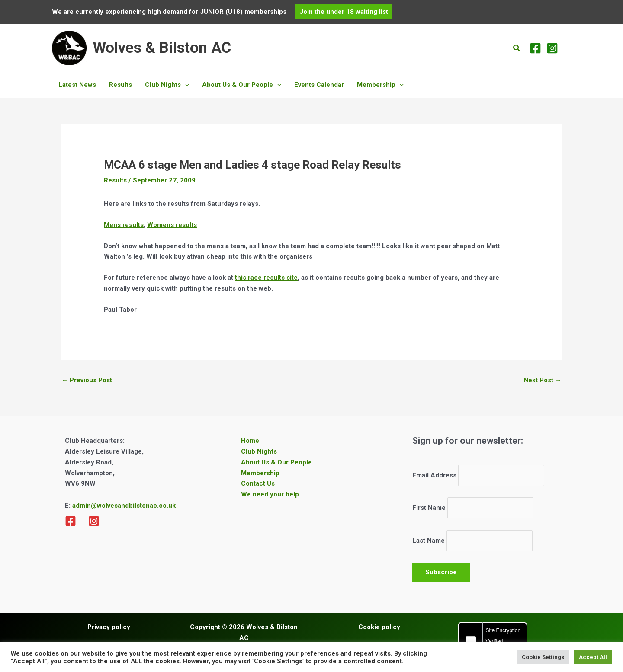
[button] (344, 12)
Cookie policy (379, 627)
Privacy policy (109, 627)
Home (250, 441)
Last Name (429, 541)
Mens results (124, 225)
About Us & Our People (276, 462)
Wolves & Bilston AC (162, 48)
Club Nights (259, 451)
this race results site (266, 278)
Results (115, 180)
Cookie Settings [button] (543, 657)
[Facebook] (535, 48)
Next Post (543, 380)
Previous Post (87, 380)
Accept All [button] (593, 657)
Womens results (172, 225)
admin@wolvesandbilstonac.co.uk (123, 506)
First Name (429, 508)
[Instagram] (552, 48)
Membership (260, 473)
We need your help (270, 494)
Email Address (434, 475)
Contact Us (258, 483)
